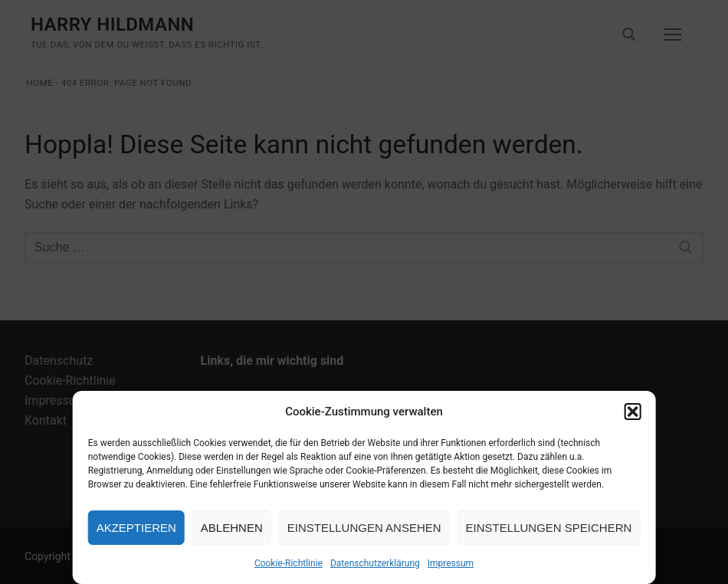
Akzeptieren (136, 528)
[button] (632, 412)
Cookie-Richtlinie (289, 563)
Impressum (451, 563)
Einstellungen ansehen (364, 528)
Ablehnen (232, 528)
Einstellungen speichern (549, 528)
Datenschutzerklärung (375, 563)
